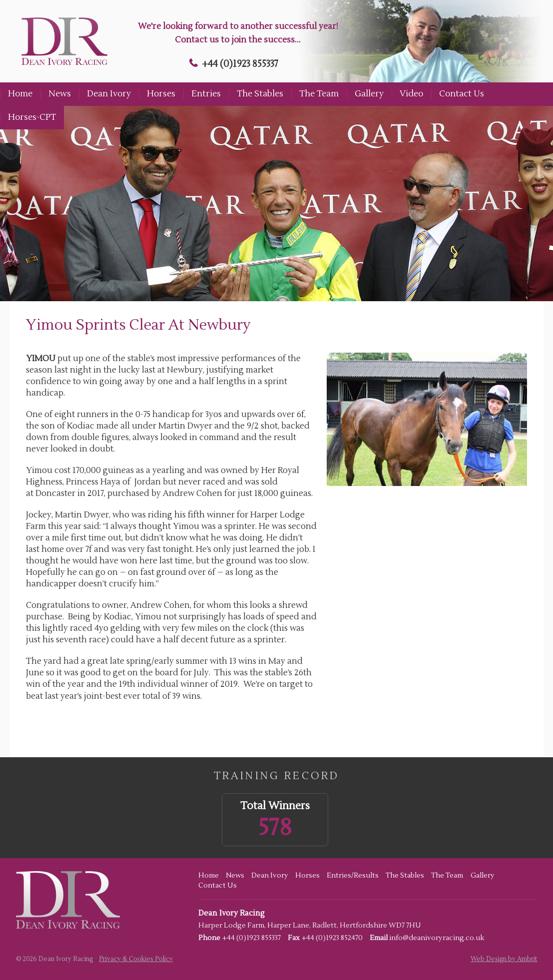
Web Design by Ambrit (504, 959)
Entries (206, 94)
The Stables (260, 94)
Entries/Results (353, 876)
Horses (161, 94)
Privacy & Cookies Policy (136, 959)
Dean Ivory (109, 94)
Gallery (369, 94)
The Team (319, 94)
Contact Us (462, 94)
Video (411, 94)
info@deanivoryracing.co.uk (437, 938)
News (60, 94)
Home (20, 94)
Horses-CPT (32, 117)
